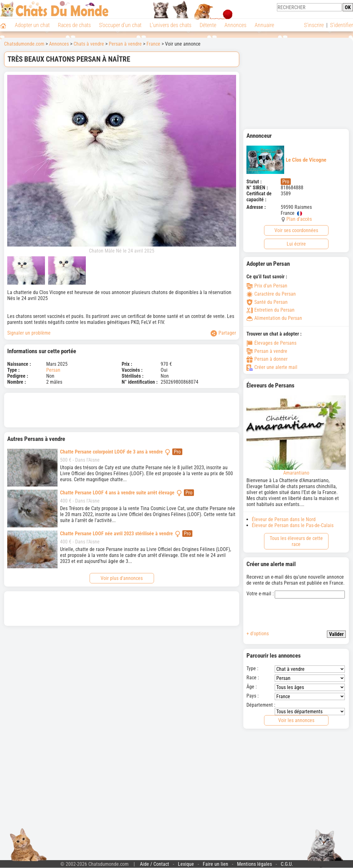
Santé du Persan (267, 302)
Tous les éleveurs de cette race (296, 541)
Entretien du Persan (270, 310)
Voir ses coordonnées (296, 230)
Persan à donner (267, 359)
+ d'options (258, 634)
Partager (223, 333)
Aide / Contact (154, 864)
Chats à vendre (89, 44)
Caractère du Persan (271, 294)
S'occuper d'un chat (120, 25)
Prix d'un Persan (267, 286)
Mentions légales (254, 864)
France (153, 44)
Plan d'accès (299, 219)
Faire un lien (215, 864)
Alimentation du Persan (274, 318)
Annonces (235, 25)
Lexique (186, 864)
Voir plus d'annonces (122, 578)
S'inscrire (314, 25)
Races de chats (74, 25)
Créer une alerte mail (272, 367)
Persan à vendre (125, 44)
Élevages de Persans (271, 343)
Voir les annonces (296, 720)
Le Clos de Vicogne (286, 160)
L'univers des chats (171, 25)
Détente (208, 25)
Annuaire (264, 25)
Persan (53, 370)
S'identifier (342, 25)
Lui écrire (296, 244)
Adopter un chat (32, 25)
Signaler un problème (29, 333)
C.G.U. (287, 864)
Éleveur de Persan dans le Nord (284, 519)
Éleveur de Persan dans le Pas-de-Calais (293, 525)
